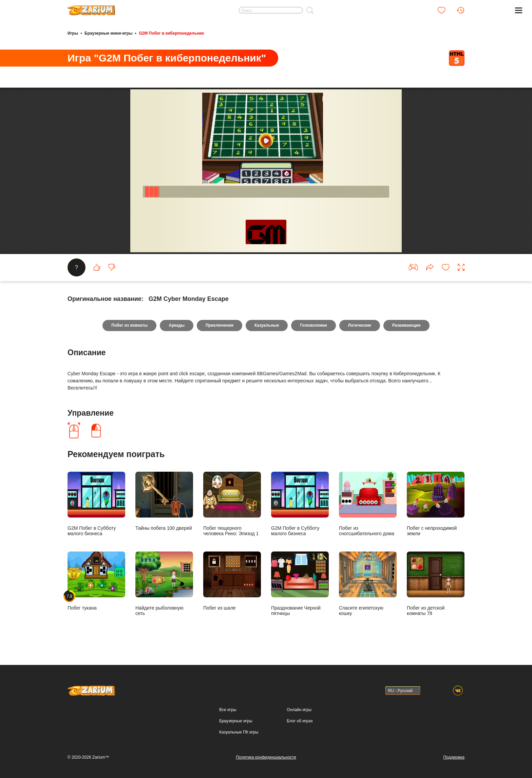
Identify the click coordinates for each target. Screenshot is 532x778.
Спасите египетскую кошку (368, 584)
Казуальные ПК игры (239, 732)
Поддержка (454, 757)
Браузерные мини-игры (108, 33)
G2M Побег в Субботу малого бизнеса (96, 504)
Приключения (220, 325)
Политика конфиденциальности (266, 757)
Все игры (228, 710)
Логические (360, 325)
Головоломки (313, 325)
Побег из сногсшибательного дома (368, 504)
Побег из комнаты (129, 325)
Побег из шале (232, 581)
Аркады (177, 325)
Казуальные (267, 325)
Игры (73, 33)
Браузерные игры (236, 721)
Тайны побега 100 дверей (164, 501)
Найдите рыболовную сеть (164, 584)
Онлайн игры (299, 710)
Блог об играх (300, 721)
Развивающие (406, 325)
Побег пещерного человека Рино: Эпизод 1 (232, 504)
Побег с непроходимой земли (436, 504)
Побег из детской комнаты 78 (436, 584)
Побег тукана (96, 581)
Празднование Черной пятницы (300, 584)
